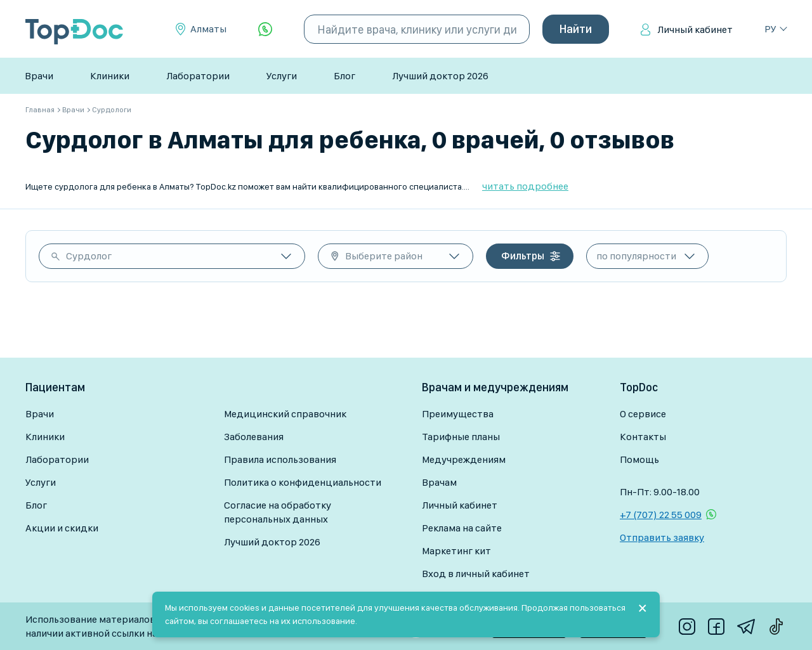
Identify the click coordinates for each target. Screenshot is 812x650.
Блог (344, 76)
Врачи (39, 76)
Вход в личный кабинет (476, 574)
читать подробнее (525, 186)
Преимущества (458, 414)
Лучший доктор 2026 (440, 76)
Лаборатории (198, 76)
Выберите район (384, 256)
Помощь (639, 459)
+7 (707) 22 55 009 (661, 515)
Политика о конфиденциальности (303, 482)
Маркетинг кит (456, 551)
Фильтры (523, 256)
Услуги (282, 76)
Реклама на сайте (462, 528)
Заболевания (254, 437)
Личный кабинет (695, 29)
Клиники (110, 76)
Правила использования (280, 459)
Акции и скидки (62, 528)
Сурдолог (89, 256)
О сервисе (643, 414)
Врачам (439, 482)
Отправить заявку (662, 537)
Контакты (643, 437)
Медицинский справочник (285, 414)
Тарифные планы (461, 437)
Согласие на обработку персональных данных (278, 512)
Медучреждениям (464, 459)
